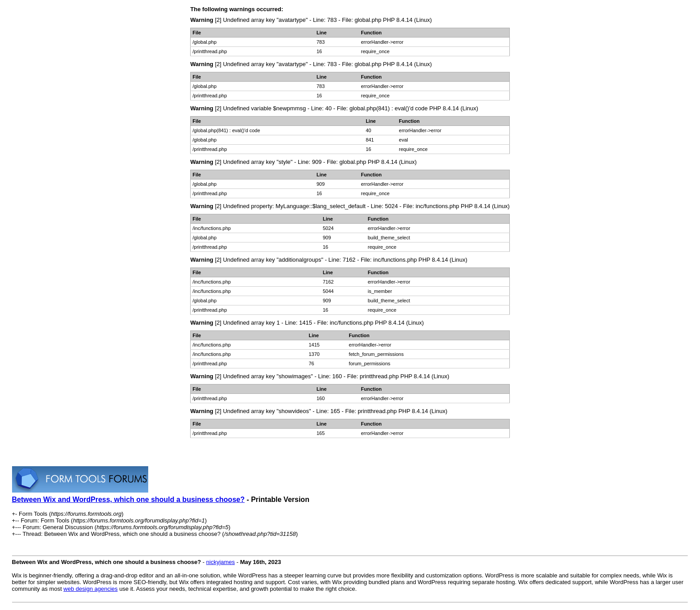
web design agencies (90, 589)
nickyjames (221, 562)
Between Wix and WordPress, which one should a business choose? (128, 499)
